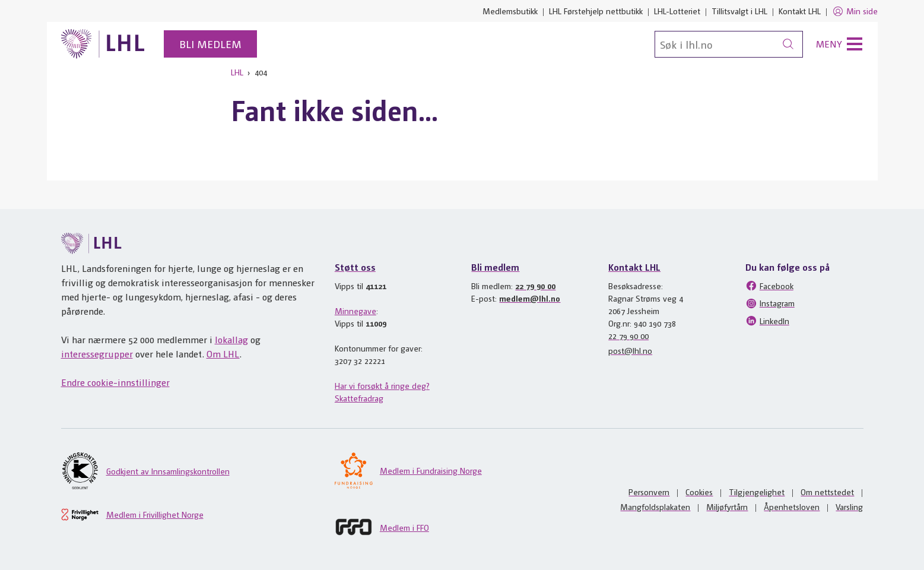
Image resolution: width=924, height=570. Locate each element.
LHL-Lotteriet (677, 11)
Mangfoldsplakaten (655, 506)
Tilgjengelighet (757, 492)
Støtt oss (355, 267)
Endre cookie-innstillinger (115, 382)
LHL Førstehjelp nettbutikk (596, 11)
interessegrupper (97, 354)
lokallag (231, 339)
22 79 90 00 (535, 286)
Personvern (649, 492)
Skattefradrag (359, 398)
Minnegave (355, 311)
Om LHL (223, 354)
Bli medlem (210, 44)
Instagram (770, 303)
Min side (855, 11)
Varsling (849, 506)
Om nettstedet (827, 492)
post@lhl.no (630, 350)
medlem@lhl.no (530, 298)
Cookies (699, 492)
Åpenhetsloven (792, 506)
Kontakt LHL (800, 11)
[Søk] (729, 44)
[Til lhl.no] (103, 44)
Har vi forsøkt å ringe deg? (382, 385)
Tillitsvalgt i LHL (739, 11)
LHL (237, 72)
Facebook (769, 286)
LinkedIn (767, 321)
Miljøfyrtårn (727, 506)
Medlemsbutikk (510, 11)
